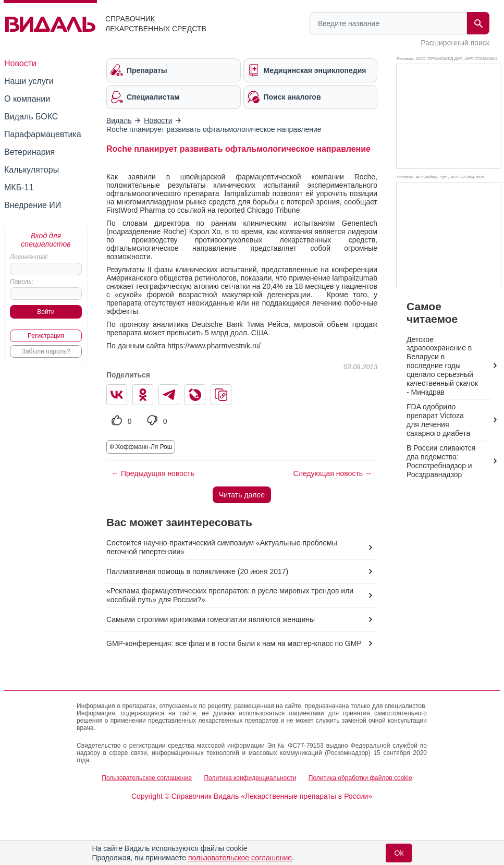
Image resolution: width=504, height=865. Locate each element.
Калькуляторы (32, 170)
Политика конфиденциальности (250, 778)
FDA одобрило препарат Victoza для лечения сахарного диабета (438, 420)
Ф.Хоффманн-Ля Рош (141, 447)
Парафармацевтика (43, 134)
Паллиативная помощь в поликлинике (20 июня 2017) (197, 571)
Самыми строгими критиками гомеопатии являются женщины (211, 619)
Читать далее (242, 495)
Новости (20, 63)
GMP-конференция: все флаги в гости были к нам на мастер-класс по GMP (234, 643)
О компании (27, 99)
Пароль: (22, 282)
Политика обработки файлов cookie (360, 778)
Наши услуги (29, 81)
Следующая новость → (333, 473)
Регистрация (46, 336)
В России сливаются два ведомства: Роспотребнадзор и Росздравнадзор (441, 461)
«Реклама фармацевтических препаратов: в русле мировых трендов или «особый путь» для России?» (230, 595)
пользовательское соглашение (240, 858)
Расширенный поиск (455, 43)
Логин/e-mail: (29, 257)
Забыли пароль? (46, 351)
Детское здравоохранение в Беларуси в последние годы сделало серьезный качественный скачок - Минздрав (442, 366)
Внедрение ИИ (33, 205)
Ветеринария (29, 152)
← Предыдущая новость (153, 473)
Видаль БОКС (31, 117)
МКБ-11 (19, 187)
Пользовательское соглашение (147, 778)
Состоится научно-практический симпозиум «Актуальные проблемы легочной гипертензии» (222, 547)
